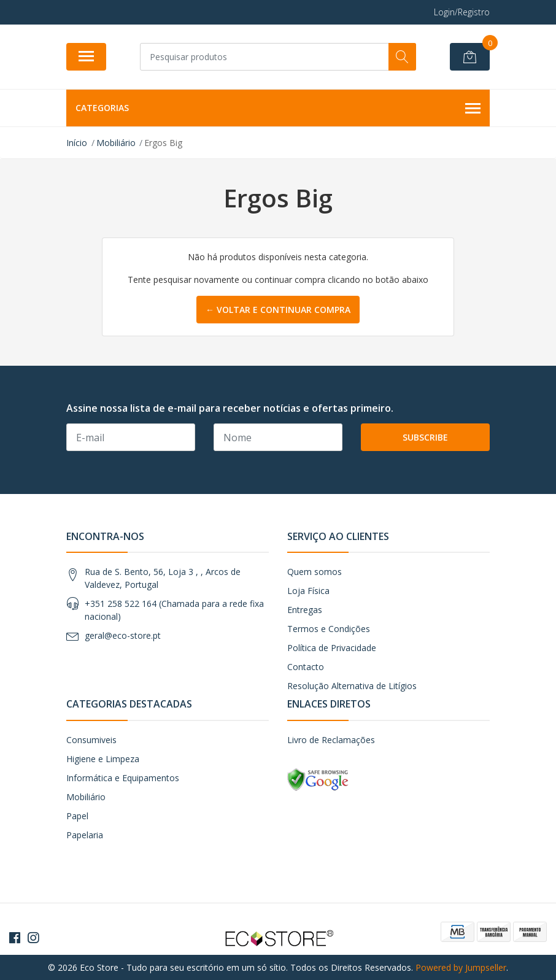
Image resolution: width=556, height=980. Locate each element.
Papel (77, 816)
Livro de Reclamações (331, 740)
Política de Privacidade (332, 648)
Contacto (306, 667)
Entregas (305, 610)
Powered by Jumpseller (461, 967)
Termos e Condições (329, 629)
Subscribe (425, 437)
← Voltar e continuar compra (278, 310)
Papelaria (85, 835)
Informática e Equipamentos (123, 778)
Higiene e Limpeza (103, 759)
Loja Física (308, 591)
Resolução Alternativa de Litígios (352, 686)
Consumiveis (91, 740)
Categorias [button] (278, 109)
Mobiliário (86, 797)
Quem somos (315, 572)
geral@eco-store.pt (123, 635)
